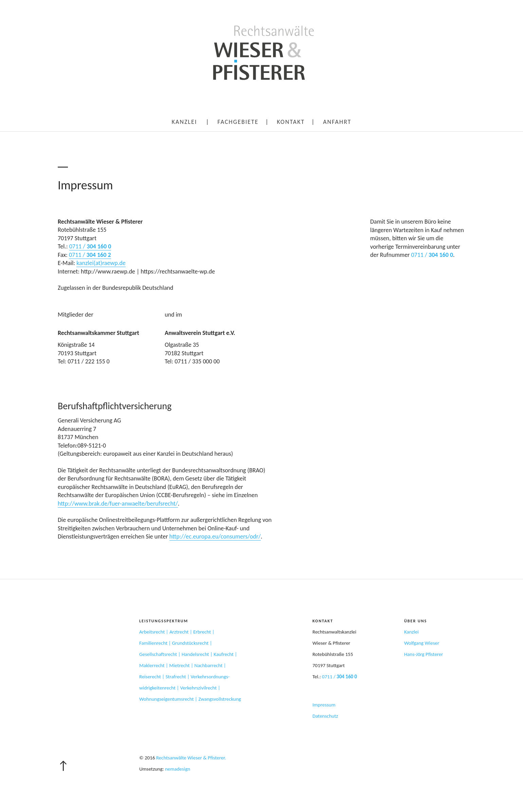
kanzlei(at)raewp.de (101, 263)
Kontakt (291, 122)
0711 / (90, 246)
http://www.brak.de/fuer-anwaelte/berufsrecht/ (118, 504)
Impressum (324, 705)
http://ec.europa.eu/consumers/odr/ (215, 536)
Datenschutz (325, 716)
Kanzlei (185, 122)
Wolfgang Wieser (422, 643)
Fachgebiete (238, 122)
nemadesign (178, 769)
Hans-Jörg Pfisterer (424, 654)
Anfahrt (337, 122)
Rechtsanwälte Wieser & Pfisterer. (191, 758)
